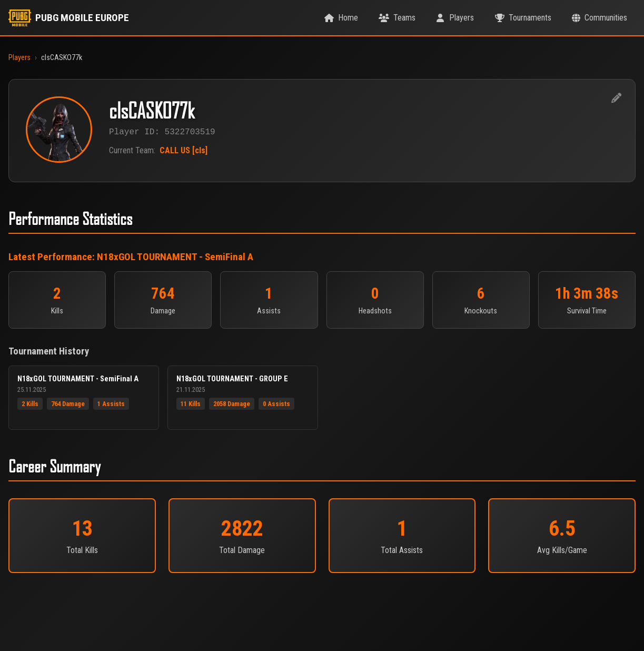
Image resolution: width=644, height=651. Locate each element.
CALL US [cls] (184, 151)
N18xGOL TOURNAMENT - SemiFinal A (175, 257)
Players (19, 58)
